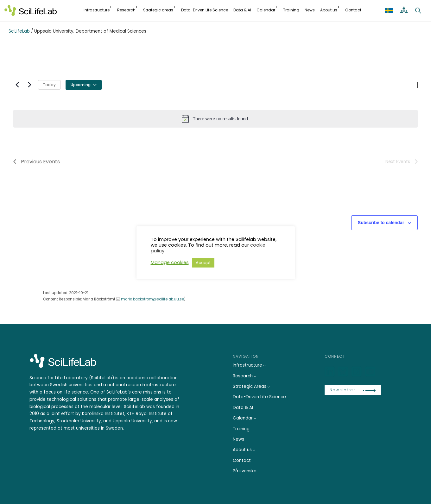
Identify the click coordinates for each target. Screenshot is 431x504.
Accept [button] (203, 263)
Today (49, 85)
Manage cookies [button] (170, 262)
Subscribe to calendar (381, 223)
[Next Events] (29, 85)
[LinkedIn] (330, 372)
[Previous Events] (17, 85)
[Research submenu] (255, 376)
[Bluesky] (344, 372)
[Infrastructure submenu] (264, 365)
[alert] (215, 119)
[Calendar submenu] (255, 418)
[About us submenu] (254, 450)
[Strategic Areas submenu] (269, 387)
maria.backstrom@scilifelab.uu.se (152, 299)
